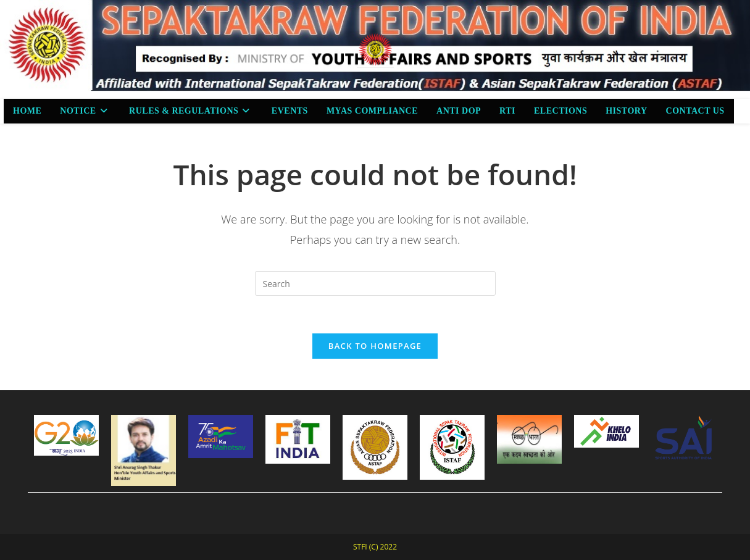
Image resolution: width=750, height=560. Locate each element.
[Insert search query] (375, 283)
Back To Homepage (375, 346)
